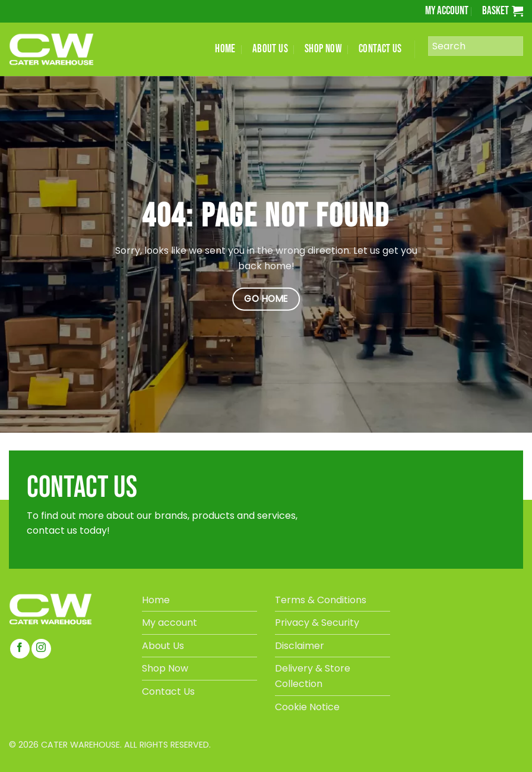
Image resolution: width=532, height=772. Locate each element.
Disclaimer (300, 646)
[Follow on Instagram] (41, 649)
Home (156, 600)
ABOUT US (270, 49)
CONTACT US (380, 49)
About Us (163, 646)
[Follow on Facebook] (20, 649)
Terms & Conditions (321, 600)
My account (447, 11)
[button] (503, 11)
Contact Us (168, 691)
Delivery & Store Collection (313, 676)
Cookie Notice (307, 707)
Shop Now (165, 668)
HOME (225, 49)
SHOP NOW (323, 49)
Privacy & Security (317, 623)
